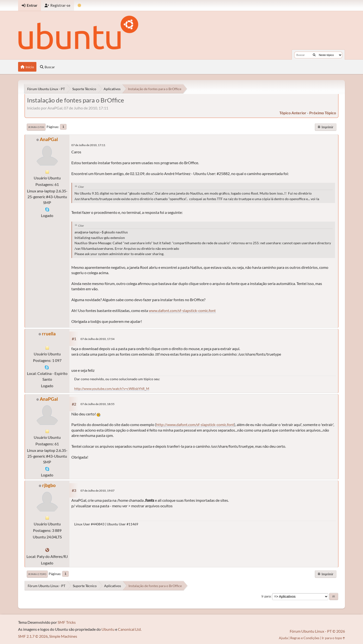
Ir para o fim (36, 127)
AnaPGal (49, 139)
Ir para (266, 596)
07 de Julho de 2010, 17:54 (97, 339)
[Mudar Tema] (79, 5)
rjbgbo (49, 485)
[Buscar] (314, 55)
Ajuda (283, 638)
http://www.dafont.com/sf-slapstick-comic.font (195, 424)
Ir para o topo (37, 574)
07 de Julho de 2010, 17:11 (88, 145)
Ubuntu (108, 629)
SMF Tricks (67, 622)
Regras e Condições (305, 638)
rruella (49, 334)
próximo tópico (323, 113)
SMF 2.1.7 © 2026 (33, 636)
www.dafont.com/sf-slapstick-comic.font (182, 310)
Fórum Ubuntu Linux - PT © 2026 (317, 631)
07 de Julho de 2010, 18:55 (97, 404)
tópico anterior (293, 113)
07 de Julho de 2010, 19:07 (97, 491)
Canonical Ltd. (130, 629)
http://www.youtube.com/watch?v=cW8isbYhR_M (112, 389)
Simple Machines (63, 636)
